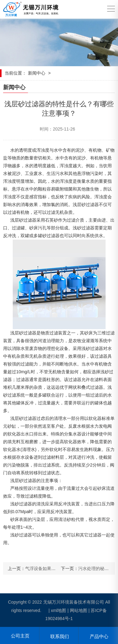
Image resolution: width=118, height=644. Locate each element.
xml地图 (59, 610)
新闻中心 (37, 73)
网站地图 (79, 610)
